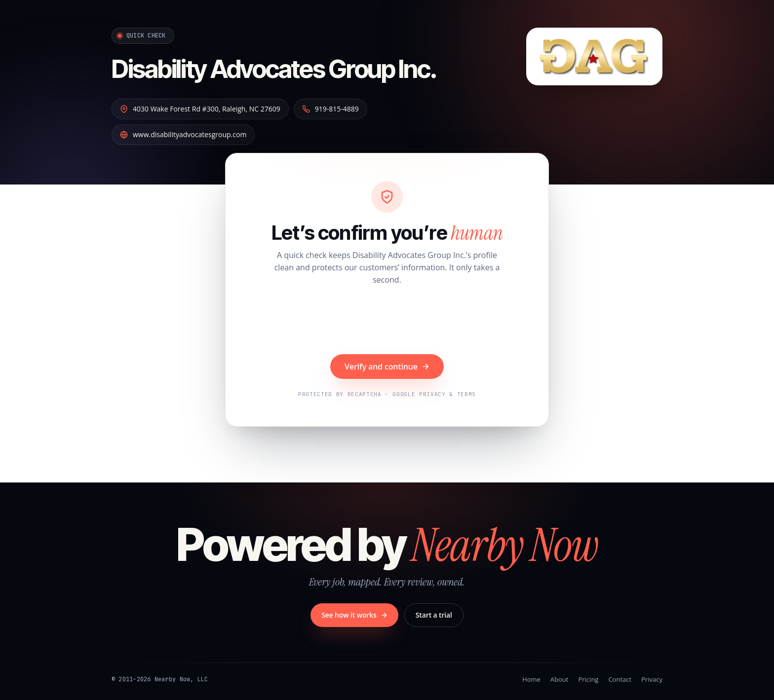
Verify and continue (387, 367)
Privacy (652, 679)
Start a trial (434, 615)
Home (531, 679)
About (560, 679)
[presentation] (387, 321)
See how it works (354, 615)
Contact (620, 679)
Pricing (588, 679)
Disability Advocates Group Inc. (290, 68)
